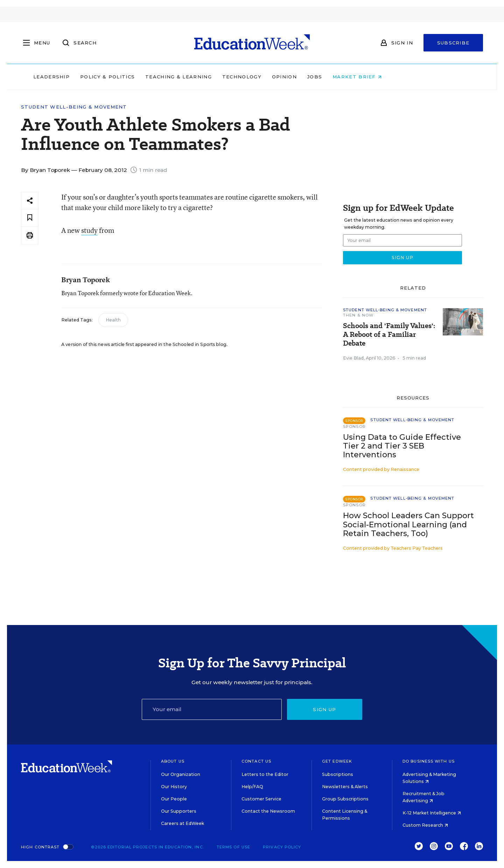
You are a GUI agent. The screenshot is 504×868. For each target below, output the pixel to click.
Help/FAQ (252, 787)
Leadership (96, 77)
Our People (174, 799)
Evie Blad (353, 358)
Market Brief (402, 77)
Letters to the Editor (265, 774)
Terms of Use (233, 847)
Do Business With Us (429, 761)
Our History (174, 787)
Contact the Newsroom (268, 811)
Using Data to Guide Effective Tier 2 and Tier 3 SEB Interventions (402, 446)
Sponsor (354, 426)
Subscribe (453, 43)
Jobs (359, 77)
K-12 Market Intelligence (432, 813)
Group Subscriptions (345, 799)
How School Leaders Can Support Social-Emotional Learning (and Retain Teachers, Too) (408, 524)
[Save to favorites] (30, 218)
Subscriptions (338, 774)
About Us (173, 761)
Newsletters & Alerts (345, 787)
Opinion (329, 77)
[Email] (212, 709)
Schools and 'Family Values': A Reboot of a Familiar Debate (389, 335)
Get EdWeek (337, 761)
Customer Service (261, 799)
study (89, 230)
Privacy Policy (282, 847)
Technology (286, 77)
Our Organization (181, 774)
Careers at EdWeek (183, 823)
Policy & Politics (152, 77)
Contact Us (256, 761)
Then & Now (358, 315)
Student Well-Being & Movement (74, 107)
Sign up (324, 709)
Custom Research (425, 825)
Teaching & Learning (223, 77)
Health (113, 320)
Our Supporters (179, 811)
